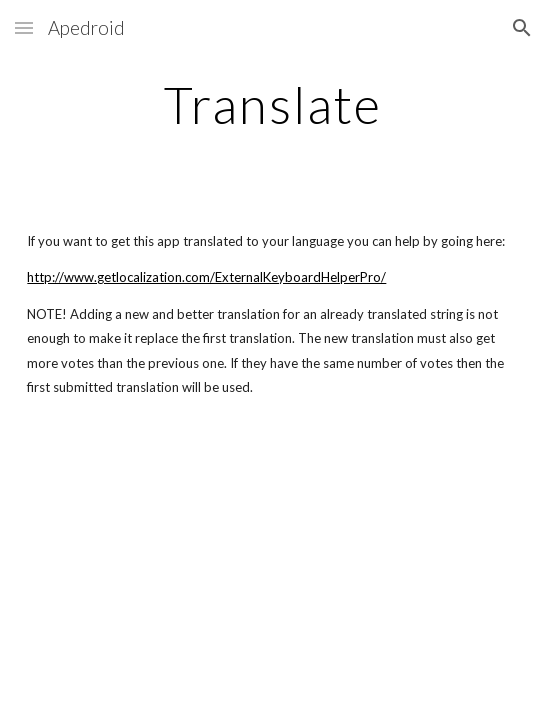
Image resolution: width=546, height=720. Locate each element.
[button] (24, 27)
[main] (272, 105)
